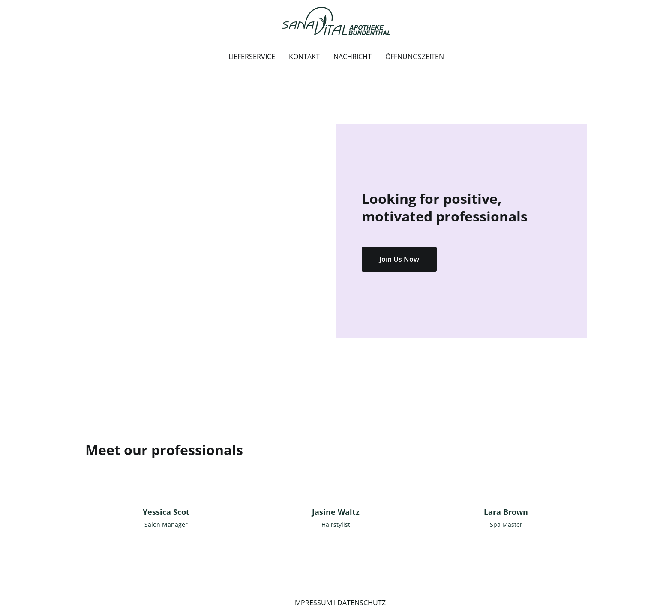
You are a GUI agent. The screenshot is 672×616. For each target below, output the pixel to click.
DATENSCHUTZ (361, 603)
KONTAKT (304, 57)
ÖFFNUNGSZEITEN (415, 57)
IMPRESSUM (313, 603)
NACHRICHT (352, 57)
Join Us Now (399, 259)
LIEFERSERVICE (252, 57)
